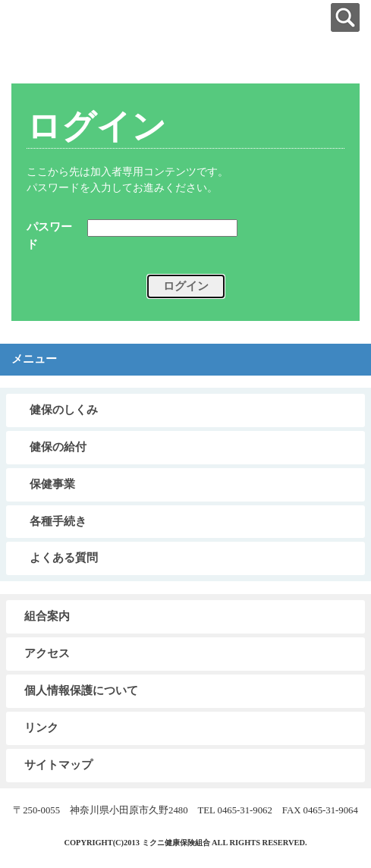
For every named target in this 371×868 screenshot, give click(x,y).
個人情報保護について (81, 690)
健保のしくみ (64, 410)
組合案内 (47, 616)
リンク (41, 728)
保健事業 (52, 484)
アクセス (47, 653)
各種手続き (58, 521)
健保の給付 (58, 447)
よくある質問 (64, 558)
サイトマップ (58, 765)
